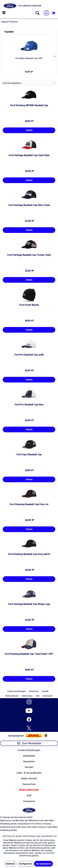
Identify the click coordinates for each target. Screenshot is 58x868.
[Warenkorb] (54, 13)
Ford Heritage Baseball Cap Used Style (29, 155)
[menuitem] (4, 13)
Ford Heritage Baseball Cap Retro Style (29, 205)
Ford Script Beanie (29, 305)
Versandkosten (47, 836)
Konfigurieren (26, 864)
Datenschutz (27, 696)
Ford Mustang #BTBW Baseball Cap (29, 105)
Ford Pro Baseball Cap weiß (29, 355)
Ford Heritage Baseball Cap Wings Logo (29, 604)
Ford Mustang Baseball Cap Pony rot (29, 504)
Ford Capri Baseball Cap (29, 454)
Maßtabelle (29, 756)
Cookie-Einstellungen (17, 691)
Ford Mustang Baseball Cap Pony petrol (29, 554)
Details (29, 130)
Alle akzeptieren (43, 864)
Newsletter (34, 691)
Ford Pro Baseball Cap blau (29, 404)
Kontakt (45, 691)
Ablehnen (10, 864)
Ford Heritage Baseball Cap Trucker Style (29, 255)
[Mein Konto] (45, 13)
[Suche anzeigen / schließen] (37, 13)
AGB (38, 696)
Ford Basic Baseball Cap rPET (29, 58)
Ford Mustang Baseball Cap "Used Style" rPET (29, 654)
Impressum (48, 696)
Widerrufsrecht (12, 696)
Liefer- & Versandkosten (29, 773)
